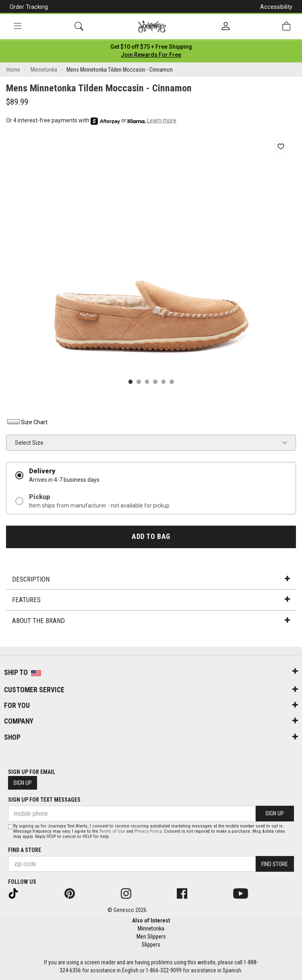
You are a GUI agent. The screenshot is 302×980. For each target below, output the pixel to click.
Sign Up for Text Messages (44, 800)
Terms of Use (112, 831)
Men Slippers (151, 937)
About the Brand (151, 621)
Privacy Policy (148, 831)
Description (151, 579)
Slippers (151, 945)
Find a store (25, 850)
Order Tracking (29, 7)
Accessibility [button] (276, 7)
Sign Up (23, 783)
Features (151, 600)
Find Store (275, 864)
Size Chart (27, 422)
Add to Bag (151, 536)
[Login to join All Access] (151, 47)
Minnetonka (151, 928)
